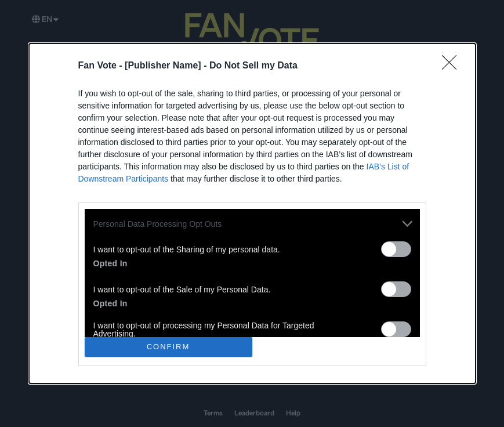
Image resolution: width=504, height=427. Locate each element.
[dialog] (252, 213)
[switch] (396, 249)
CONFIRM (168, 347)
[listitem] (252, 224)
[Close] (453, 66)
